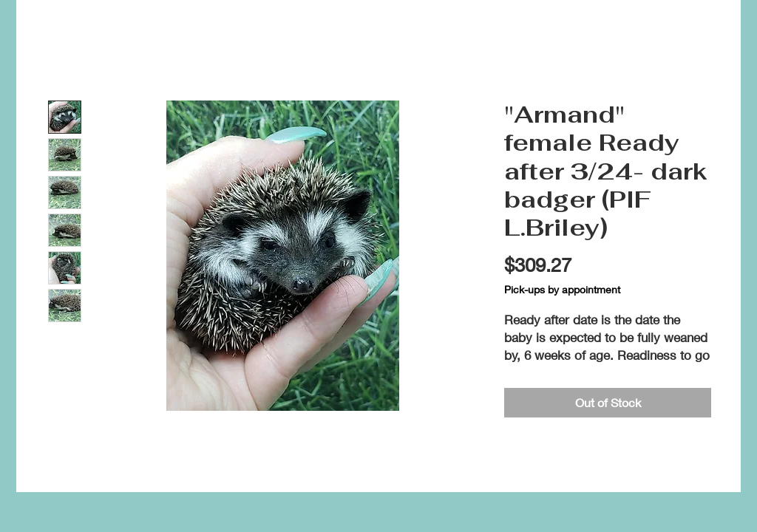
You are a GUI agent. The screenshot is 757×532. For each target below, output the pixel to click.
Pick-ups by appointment (562, 289)
